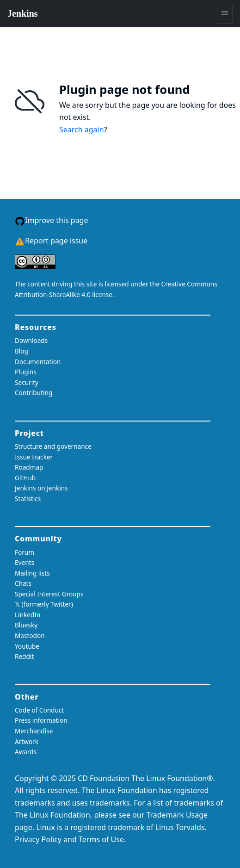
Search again (82, 130)
